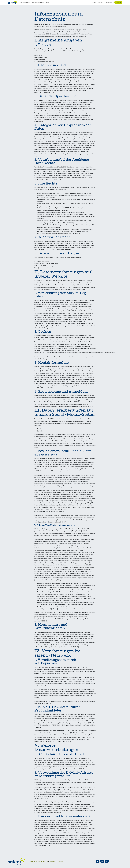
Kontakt (118, 2)
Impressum (45, 861)
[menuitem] (25, 2)
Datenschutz (53, 861)
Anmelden (109, 2)
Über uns (32, 861)
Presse (38, 861)
